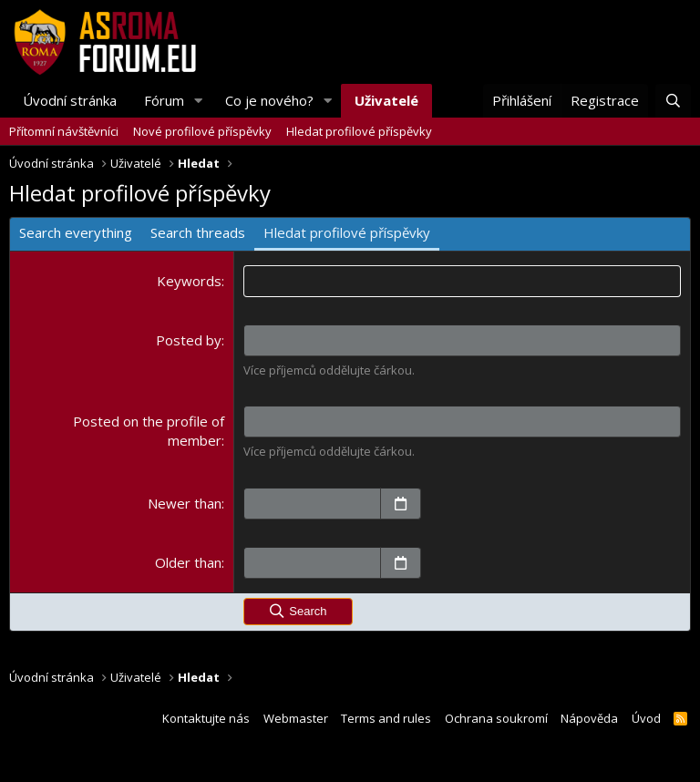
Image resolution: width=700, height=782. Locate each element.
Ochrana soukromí (496, 718)
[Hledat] (673, 101)
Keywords (189, 281)
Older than (188, 562)
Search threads (198, 232)
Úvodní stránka (70, 100)
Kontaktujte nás (206, 718)
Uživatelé (386, 100)
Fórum (164, 100)
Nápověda (589, 718)
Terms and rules (386, 718)
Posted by (189, 340)
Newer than (185, 503)
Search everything (76, 232)
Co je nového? (269, 100)
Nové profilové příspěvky (202, 131)
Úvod (646, 718)
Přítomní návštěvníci (64, 131)
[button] (199, 101)
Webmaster (296, 718)
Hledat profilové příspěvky (359, 131)
